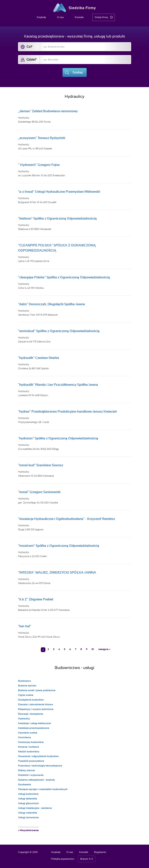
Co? (29, 47)
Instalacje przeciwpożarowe (34, 728)
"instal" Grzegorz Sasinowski (39, 492)
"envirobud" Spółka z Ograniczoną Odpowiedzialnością (59, 331)
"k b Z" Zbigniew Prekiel (36, 599)
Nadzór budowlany (29, 752)
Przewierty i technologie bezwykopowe (40, 766)
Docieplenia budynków (31, 700)
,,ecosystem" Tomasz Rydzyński (42, 138)
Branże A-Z (87, 859)
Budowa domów (27, 686)
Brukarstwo (24, 681)
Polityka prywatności (63, 859)
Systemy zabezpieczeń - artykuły (36, 780)
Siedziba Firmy (74, 8)
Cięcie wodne (26, 695)
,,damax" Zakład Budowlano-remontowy (48, 111)
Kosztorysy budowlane (31, 742)
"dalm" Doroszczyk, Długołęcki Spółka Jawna (51, 304)
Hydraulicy (24, 118)
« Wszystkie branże (28, 830)
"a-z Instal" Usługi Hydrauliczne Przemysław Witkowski (59, 192)
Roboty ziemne (26, 770)
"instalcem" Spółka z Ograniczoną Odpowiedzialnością (59, 546)
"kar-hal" (25, 626)
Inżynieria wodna (28, 733)
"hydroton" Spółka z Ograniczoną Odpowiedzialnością (58, 438)
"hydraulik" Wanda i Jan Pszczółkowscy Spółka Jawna (58, 385)
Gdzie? (31, 59)
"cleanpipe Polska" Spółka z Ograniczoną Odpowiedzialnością (64, 277)
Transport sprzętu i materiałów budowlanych (43, 789)
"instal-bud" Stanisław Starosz (41, 465)
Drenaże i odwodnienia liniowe (35, 704)
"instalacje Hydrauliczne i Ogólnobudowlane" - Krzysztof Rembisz (66, 519)
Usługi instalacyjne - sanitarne (35, 808)
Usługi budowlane (28, 794)
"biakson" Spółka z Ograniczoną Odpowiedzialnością (57, 218)
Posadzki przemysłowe (31, 761)
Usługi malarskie (28, 813)
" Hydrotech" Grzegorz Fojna (39, 165)
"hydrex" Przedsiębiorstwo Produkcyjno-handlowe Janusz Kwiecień (67, 411)
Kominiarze (24, 737)
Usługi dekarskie (28, 799)
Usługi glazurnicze (28, 803)
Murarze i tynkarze (28, 747)
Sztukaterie (24, 785)
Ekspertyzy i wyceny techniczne (36, 709)
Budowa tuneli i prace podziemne (37, 690)
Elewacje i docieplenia (31, 714)
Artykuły (41, 17)
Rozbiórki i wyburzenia (31, 775)
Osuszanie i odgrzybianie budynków (38, 756)
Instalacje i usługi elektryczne (34, 723)
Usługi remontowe (28, 817)
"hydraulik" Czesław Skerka (39, 358)
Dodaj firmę (101, 17)
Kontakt (79, 17)
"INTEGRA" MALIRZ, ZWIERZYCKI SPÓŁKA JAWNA (57, 572)
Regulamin (100, 852)
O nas (60, 17)
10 (93, 649)
